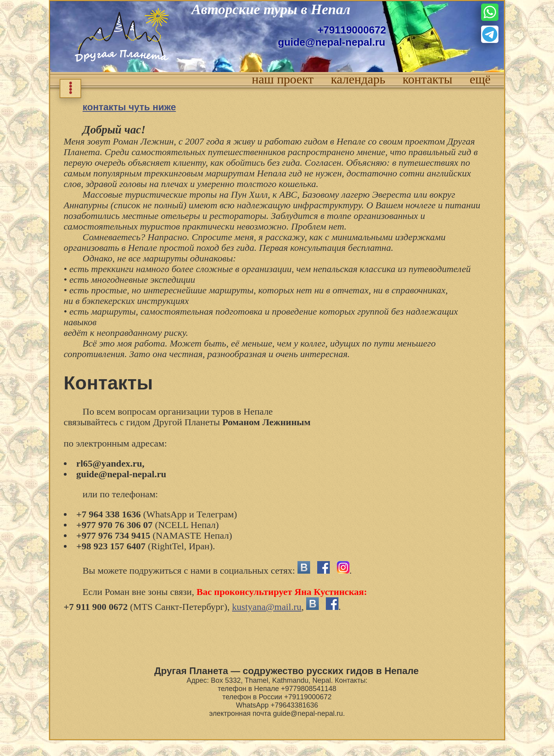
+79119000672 (351, 30)
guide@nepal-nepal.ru (331, 42)
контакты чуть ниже (129, 107)
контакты (428, 79)
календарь (358, 79)
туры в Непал (307, 9)
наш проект (283, 79)
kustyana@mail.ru (267, 607)
